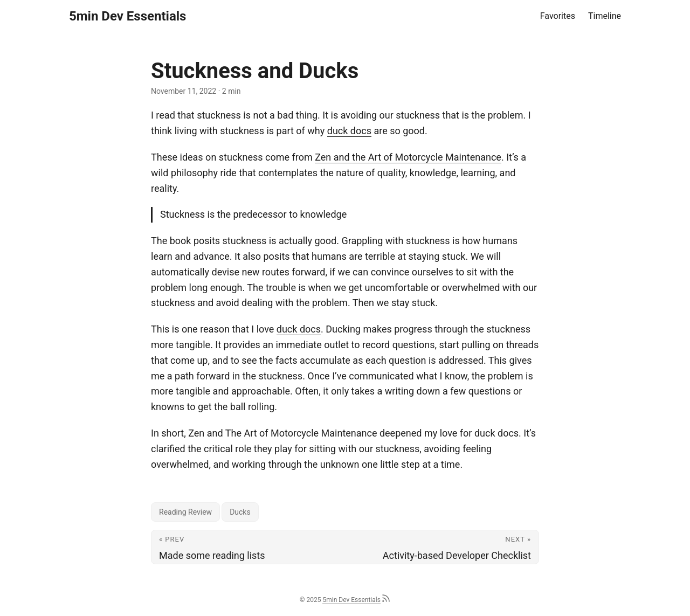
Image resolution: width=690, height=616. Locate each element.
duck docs (349, 131)
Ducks (240, 512)
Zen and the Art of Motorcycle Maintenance (408, 157)
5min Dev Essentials (127, 16)
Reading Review (185, 512)
